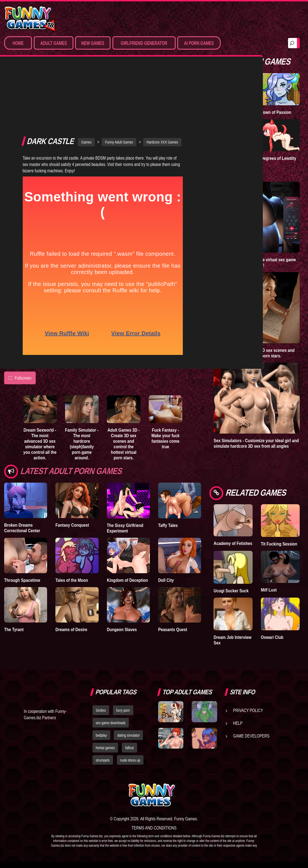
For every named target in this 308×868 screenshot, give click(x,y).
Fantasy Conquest (72, 464)
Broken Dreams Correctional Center (22, 466)
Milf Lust (269, 590)
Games (86, 81)
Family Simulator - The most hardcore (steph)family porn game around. (82, 382)
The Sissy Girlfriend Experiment (125, 466)
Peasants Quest (173, 568)
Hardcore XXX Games (162, 81)
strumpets (103, 760)
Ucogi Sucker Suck (231, 591)
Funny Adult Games (119, 81)
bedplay (101, 735)
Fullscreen (20, 316)
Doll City (166, 518)
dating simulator (128, 735)
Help (238, 723)
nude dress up (130, 760)
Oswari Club (272, 637)
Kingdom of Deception (128, 518)
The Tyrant (14, 568)
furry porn (123, 710)
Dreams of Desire (71, 568)
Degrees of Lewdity (279, 158)
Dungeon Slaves (122, 568)
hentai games (105, 748)
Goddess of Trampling (224, 161)
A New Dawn (225, 112)
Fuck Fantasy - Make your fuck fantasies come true (166, 377)
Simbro (101, 710)
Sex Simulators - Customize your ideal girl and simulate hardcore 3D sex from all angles (256, 443)
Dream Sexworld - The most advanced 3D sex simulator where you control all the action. (40, 382)
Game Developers (251, 736)
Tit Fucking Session (279, 544)
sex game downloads (111, 723)
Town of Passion (276, 112)
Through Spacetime (22, 518)
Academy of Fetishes (233, 543)
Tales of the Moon (72, 518)
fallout (129, 748)
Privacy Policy (248, 710)
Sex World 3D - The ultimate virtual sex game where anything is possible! (255, 262)
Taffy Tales (168, 464)
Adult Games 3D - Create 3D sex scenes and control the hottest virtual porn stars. (124, 382)
